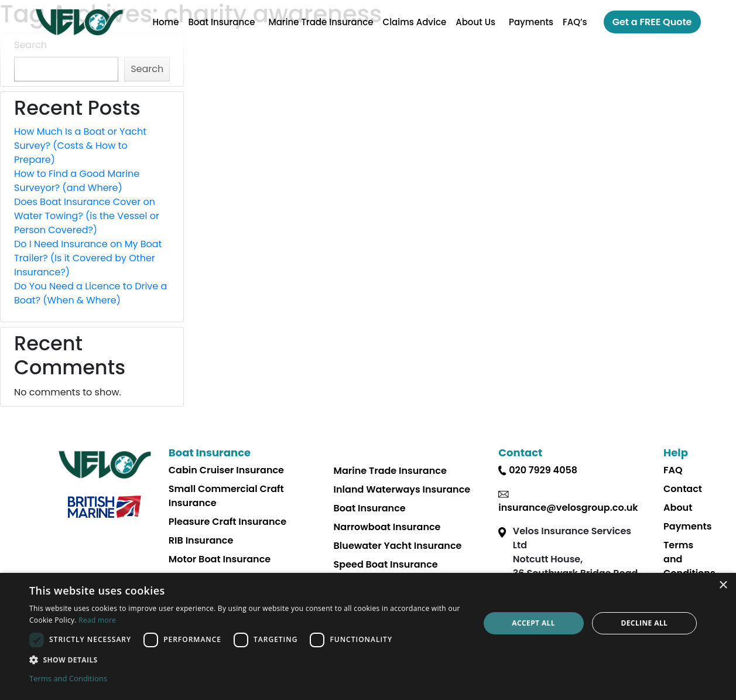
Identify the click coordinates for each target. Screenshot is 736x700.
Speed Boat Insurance (386, 564)
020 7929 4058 (543, 470)
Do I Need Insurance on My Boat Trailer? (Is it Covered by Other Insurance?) (88, 258)
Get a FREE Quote (652, 22)
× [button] (723, 585)
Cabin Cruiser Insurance (226, 470)
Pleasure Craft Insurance (227, 522)
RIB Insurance (201, 540)
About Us (475, 22)
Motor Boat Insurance (220, 559)
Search (30, 45)
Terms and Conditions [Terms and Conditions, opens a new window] (68, 678)
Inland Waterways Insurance (402, 489)
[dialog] (368, 636)
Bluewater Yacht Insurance (398, 546)
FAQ (673, 470)
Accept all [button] (533, 623)
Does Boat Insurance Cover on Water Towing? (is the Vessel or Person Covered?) (87, 216)
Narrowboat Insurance (387, 527)
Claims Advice (415, 22)
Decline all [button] (644, 623)
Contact (683, 489)
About (678, 508)
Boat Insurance (221, 22)
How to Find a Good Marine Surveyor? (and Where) (77, 181)
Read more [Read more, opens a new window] (97, 620)
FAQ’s (575, 22)
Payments (531, 22)
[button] (248, 660)
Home (165, 22)
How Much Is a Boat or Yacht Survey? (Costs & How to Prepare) (80, 146)
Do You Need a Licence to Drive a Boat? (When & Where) (90, 293)
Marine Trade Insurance (321, 22)
